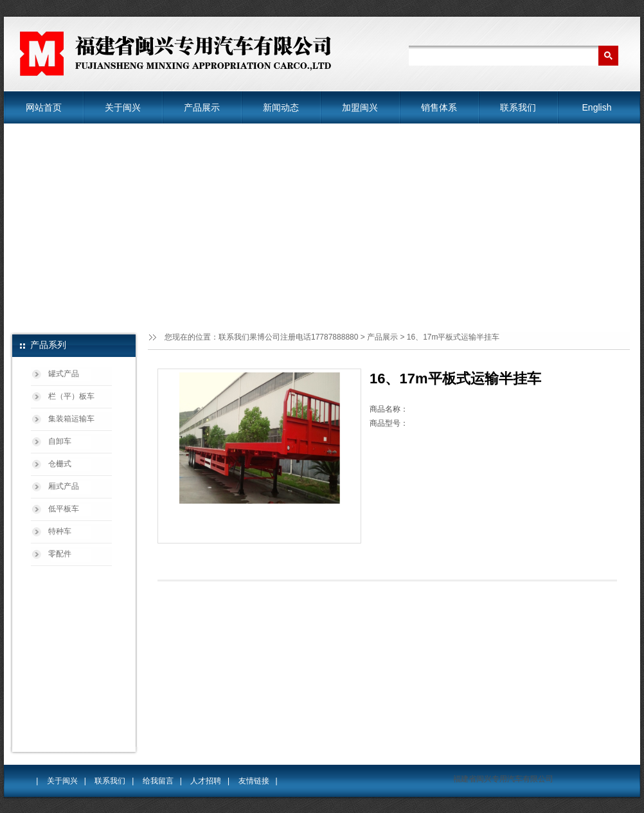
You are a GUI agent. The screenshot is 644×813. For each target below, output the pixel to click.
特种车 (60, 531)
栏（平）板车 (71, 396)
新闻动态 (281, 107)
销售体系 (439, 107)
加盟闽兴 (360, 107)
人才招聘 (206, 781)
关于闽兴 (123, 107)
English (597, 107)
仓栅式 (60, 464)
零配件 (60, 554)
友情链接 (254, 781)
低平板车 (64, 509)
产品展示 (202, 107)
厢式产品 (64, 486)
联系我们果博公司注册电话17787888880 (288, 337)
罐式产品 (64, 374)
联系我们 (518, 107)
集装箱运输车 (71, 419)
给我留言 (158, 781)
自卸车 (60, 441)
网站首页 (44, 107)
